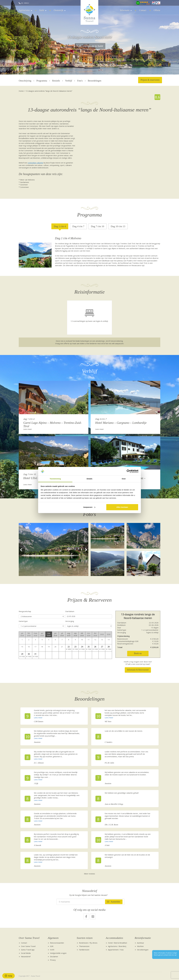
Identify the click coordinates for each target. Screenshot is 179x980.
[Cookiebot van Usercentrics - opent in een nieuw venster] (128, 471)
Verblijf (69, 81)
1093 (69, 649)
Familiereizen (84, 950)
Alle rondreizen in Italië (90, 46)
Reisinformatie (143, 938)
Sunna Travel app (28, 950)
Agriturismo (24, 10)
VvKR (52, 950)
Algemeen (53, 938)
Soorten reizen (85, 938)
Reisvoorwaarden (57, 943)
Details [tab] (89, 479)
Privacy (53, 960)
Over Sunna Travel (29, 938)
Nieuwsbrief (26, 956)
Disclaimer (54, 956)
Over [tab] (124, 479)
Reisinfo (56, 81)
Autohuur (141, 943)
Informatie (125, 10)
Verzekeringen (143, 950)
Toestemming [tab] (55, 479)
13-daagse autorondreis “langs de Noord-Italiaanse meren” (49, 91)
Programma (42, 81)
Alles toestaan (122, 507)
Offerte (157, 10)
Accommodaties (114, 938)
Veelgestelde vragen (58, 953)
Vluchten (140, 946)
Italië (42, 10)
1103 (76, 649)
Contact (143, 10)
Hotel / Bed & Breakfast (118, 943)
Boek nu (138, 653)
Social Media (26, 953)
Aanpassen (89, 507)
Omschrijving (25, 81)
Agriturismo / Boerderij (117, 946)
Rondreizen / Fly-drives (88, 943)
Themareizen (84, 946)
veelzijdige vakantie (35, 163)
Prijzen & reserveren (150, 80)
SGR (52, 946)
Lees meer (28, 429)
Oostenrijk (59, 10)
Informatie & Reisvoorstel (138, 670)
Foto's (80, 81)
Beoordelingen (95, 81)
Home (21, 91)
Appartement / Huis (116, 950)
